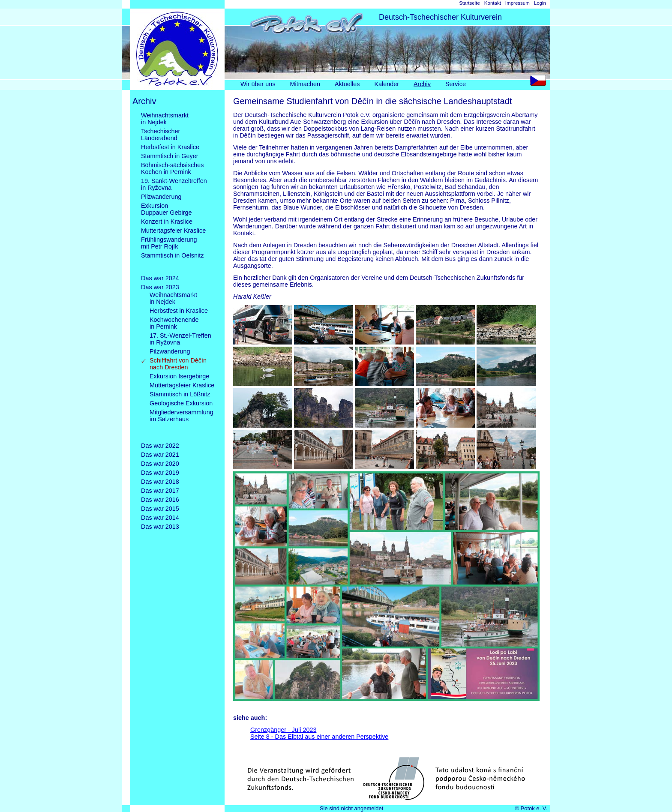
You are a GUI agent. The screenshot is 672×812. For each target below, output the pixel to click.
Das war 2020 (160, 464)
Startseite (469, 3)
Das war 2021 (160, 455)
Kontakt (493, 3)
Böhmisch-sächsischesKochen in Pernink (172, 168)
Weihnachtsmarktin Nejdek (165, 119)
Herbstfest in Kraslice (170, 147)
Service (456, 84)
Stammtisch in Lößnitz (180, 394)
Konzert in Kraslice (167, 222)
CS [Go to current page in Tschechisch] (540, 82)
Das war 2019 (160, 473)
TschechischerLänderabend (160, 135)
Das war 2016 (160, 500)
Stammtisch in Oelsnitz (172, 262)
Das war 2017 (160, 491)
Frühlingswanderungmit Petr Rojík (169, 243)
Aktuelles (347, 84)
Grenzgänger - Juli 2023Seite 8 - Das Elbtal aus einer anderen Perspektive (319, 733)
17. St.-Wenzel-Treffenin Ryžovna (180, 339)
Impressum (517, 3)
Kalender (387, 84)
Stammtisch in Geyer (170, 156)
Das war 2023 (160, 287)
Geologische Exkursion (181, 403)
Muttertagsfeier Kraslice (173, 231)
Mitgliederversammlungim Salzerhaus (181, 422)
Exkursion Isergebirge (179, 376)
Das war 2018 (160, 482)
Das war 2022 (160, 446)
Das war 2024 (160, 278)
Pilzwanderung (161, 197)
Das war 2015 (160, 509)
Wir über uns (258, 84)
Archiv (422, 84)
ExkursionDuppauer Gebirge (166, 209)
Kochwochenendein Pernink (174, 323)
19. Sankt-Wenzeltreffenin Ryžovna (174, 184)
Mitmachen (305, 84)
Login (540, 3)
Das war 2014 (160, 518)
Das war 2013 (160, 527)
